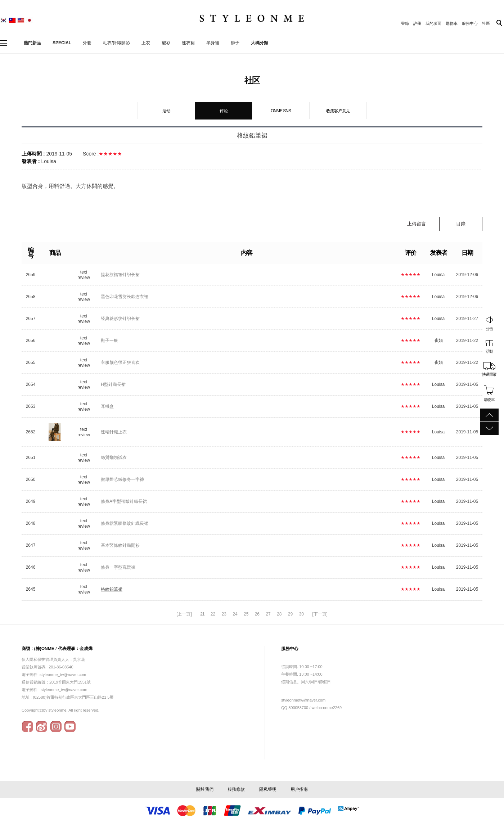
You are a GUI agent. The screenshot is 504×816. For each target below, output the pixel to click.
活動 (489, 351)
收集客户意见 (338, 111)
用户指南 (299, 789)
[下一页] (320, 614)
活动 (166, 111)
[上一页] (184, 614)
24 (235, 614)
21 (202, 614)
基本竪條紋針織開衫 (120, 545)
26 (257, 614)
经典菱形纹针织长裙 (120, 319)
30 (301, 614)
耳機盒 (107, 406)
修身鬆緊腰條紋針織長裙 (125, 523)
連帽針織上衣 (114, 432)
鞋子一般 (109, 341)
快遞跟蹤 (489, 374)
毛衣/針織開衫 (116, 43)
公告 (489, 329)
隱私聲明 (268, 789)
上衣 (146, 43)
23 (224, 614)
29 (290, 614)
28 (279, 614)
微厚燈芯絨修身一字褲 (122, 479)
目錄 (461, 224)
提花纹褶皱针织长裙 (120, 275)
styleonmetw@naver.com (303, 700)
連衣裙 (188, 43)
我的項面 (433, 23)
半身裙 (213, 43)
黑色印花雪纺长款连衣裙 (125, 297)
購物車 (452, 23)
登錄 (405, 23)
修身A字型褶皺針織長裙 (124, 501)
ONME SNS (281, 111)
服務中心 (470, 23)
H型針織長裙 (113, 384)
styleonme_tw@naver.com (64, 690)
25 (246, 614)
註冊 (417, 23)
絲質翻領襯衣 (114, 457)
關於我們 (205, 789)
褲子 (235, 43)
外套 (87, 43)
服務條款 (236, 789)
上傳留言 (417, 224)
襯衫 (166, 43)
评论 (224, 111)
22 (213, 614)
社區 (486, 23)
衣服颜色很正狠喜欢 (120, 362)
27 (268, 614)
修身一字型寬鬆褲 (118, 567)
